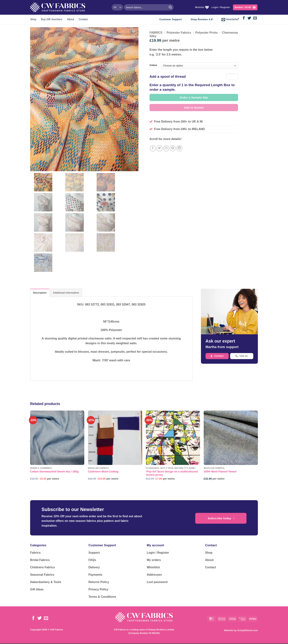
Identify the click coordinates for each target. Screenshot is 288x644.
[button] (245, 7)
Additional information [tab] (66, 293)
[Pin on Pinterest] (173, 148)
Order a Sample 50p (194, 97)
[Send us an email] (255, 18)
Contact (83, 19)
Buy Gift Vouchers (52, 19)
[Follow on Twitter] (249, 18)
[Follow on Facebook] (244, 18)
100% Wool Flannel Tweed (220, 472)
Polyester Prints (207, 33)
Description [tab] (40, 293)
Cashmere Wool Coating (103, 472)
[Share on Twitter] (160, 148)
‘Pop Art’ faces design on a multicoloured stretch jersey (172, 474)
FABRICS (156, 33)
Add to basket (194, 108)
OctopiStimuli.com (247, 631)
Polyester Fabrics (179, 33)
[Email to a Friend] (166, 148)
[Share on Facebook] (153, 148)
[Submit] (170, 7)
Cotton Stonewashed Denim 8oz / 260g (54, 472)
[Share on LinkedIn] (179, 148)
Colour (153, 65)
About (71, 19)
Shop (33, 19)
